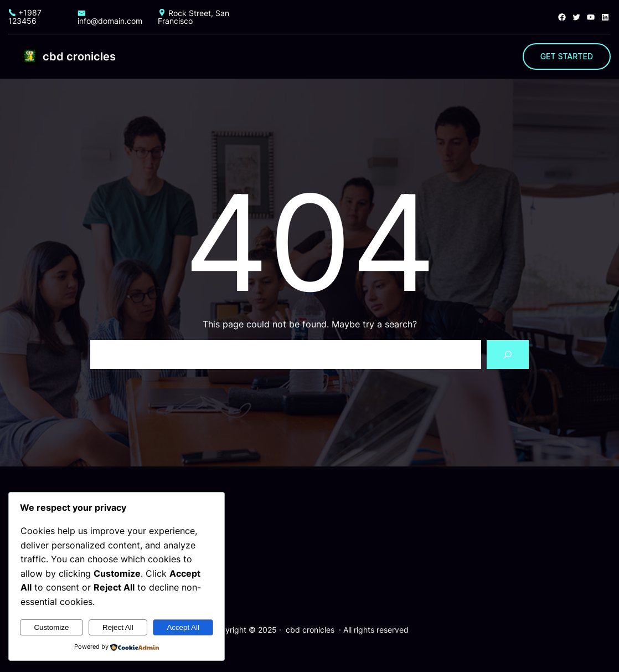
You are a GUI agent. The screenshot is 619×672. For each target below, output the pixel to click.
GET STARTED (567, 56)
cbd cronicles (79, 57)
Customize (51, 627)
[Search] (508, 355)
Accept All (183, 627)
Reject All (118, 627)
